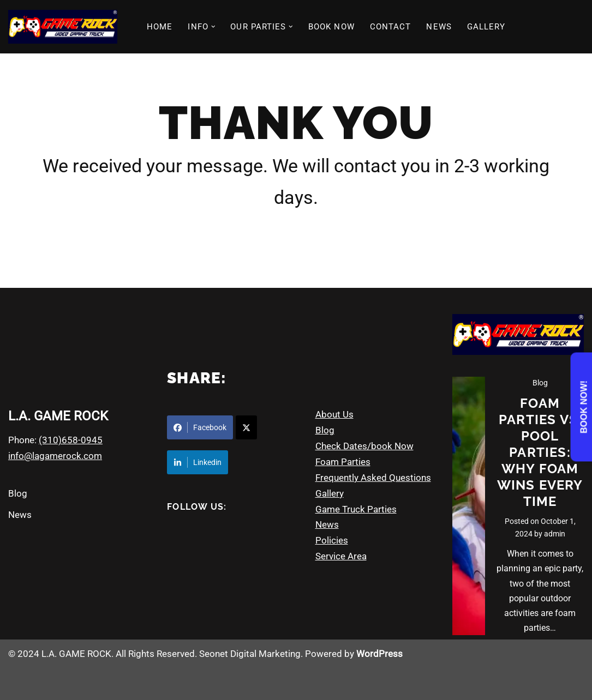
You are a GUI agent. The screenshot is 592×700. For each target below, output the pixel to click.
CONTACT (391, 27)
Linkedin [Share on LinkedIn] (198, 462)
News (20, 515)
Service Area (341, 556)
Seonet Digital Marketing (250, 654)
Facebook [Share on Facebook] (200, 427)
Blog (18, 493)
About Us (334, 414)
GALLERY (486, 27)
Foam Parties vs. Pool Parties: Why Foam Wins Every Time (540, 452)
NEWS (439, 27)
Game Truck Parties (356, 509)
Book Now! (584, 407)
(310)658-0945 (71, 440)
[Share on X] (246, 427)
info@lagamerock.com (55, 456)
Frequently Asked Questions (373, 478)
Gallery (330, 493)
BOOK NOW (331, 27)
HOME (160, 27)
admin (555, 534)
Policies (332, 540)
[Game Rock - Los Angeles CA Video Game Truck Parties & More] (63, 27)
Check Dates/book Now (364, 446)
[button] (213, 27)
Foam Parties (343, 462)
